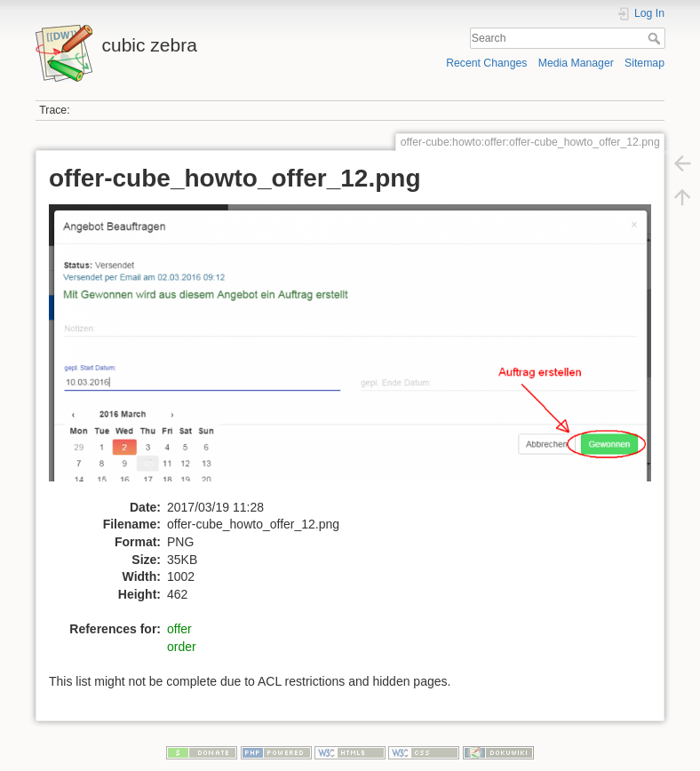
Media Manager (576, 63)
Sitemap (644, 63)
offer (179, 629)
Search (656, 38)
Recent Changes (486, 63)
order (182, 647)
